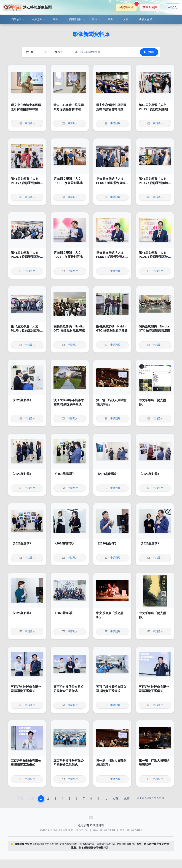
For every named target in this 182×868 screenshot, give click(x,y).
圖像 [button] (111, 19)
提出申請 (128, 6)
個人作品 (146, 19)
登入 (172, 7)
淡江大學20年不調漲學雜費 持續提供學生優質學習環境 (69, 404)
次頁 (115, 799)
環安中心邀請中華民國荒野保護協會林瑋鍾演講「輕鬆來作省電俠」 (26, 109)
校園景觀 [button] (38, 19)
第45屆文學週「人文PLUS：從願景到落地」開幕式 (155, 109)
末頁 (127, 799)
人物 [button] (126, 19)
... (106, 799)
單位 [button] (95, 19)
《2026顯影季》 (22, 400)
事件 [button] (56, 19)
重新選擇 (150, 7)
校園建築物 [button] (76, 19)
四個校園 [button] (17, 19)
